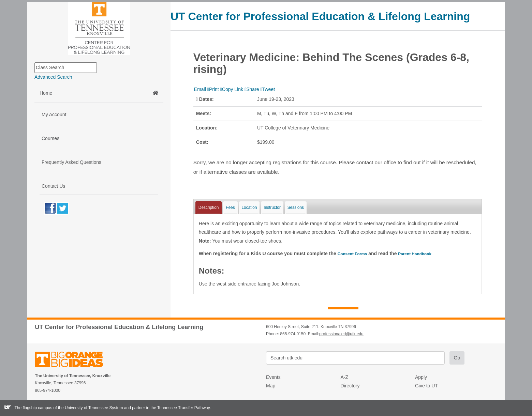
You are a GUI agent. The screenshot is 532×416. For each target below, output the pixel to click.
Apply (421, 377)
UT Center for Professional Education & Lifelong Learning (320, 16)
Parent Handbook (423, 253)
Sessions (296, 207)
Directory (350, 386)
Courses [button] (50, 138)
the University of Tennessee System (91, 408)
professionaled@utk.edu (341, 334)
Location (249, 207)
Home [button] (99, 93)
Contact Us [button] (53, 186)
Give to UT (426, 386)
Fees (230, 207)
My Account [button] (54, 114)
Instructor (272, 207)
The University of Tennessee (73, 361)
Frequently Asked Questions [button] (71, 162)
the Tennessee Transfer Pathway (180, 408)
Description (209, 207)
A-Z (344, 377)
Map (271, 386)
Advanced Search (53, 77)
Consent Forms (355, 253)
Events (273, 377)
